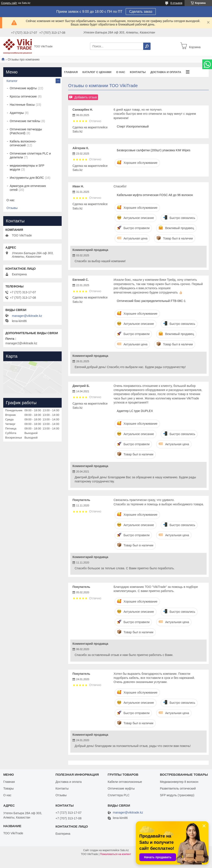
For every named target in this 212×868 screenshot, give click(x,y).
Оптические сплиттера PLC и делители (30, 155)
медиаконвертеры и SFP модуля (27, 168)
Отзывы (12, 208)
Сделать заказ (141, 12)
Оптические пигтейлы (25, 121)
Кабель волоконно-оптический (23, 143)
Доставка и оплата (166, 72)
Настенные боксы (22, 105)
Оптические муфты (23, 88)
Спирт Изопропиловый (133, 126)
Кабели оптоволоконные (125, 782)
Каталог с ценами (97, 72)
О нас (121, 72)
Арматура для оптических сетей (28, 188)
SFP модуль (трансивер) (177, 795)
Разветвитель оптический (178, 788)
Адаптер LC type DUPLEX (135, 411)
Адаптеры (17, 113)
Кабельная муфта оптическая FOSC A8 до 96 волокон (155, 195)
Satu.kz (124, 850)
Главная (71, 72)
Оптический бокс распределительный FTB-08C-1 (151, 301)
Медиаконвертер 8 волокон (179, 782)
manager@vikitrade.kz (27, 316)
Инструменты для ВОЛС (27, 178)
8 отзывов (176, 3)
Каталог (12, 81)
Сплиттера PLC (119, 795)
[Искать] (147, 46)
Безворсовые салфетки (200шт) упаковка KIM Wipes (154, 150)
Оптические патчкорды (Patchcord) (26, 131)
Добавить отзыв (86, 97)
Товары (8, 788)
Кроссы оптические (23, 96)
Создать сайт (9, 3)
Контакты (138, 72)
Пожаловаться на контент (116, 854)
